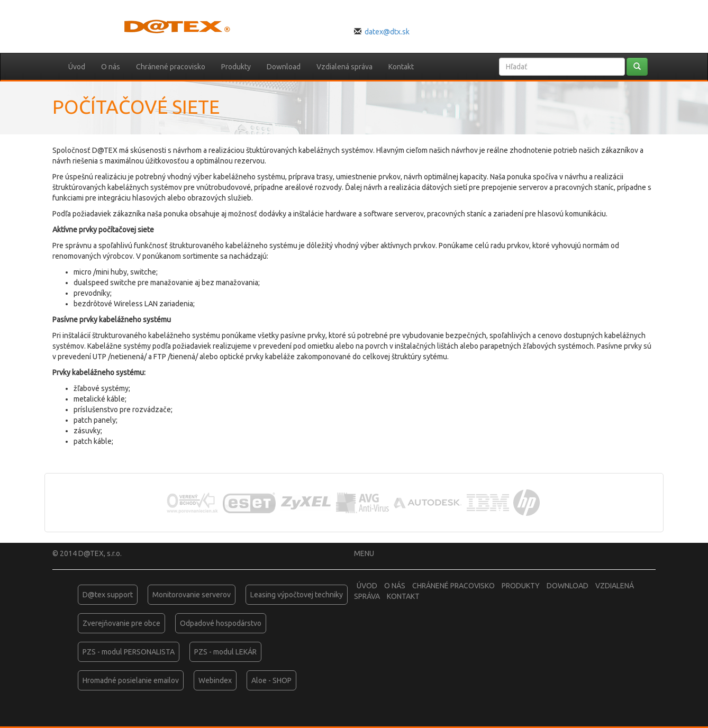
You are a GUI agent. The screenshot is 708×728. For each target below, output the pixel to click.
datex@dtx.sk (387, 32)
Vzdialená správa (344, 67)
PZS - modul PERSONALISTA (129, 652)
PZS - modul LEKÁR (225, 652)
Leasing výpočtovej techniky (297, 595)
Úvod (77, 67)
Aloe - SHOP (271, 680)
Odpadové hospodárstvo (221, 623)
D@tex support (108, 595)
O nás (111, 67)
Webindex (215, 680)
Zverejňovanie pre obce (121, 623)
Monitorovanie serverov (192, 595)
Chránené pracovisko (171, 67)
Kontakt (401, 67)
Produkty (236, 67)
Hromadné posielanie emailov (131, 680)
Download (284, 67)
